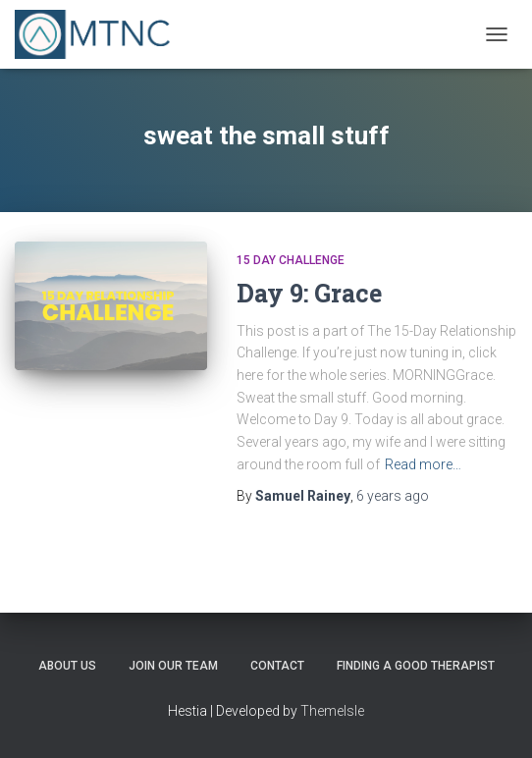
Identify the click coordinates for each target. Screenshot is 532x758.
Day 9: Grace (309, 293)
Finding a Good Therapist (416, 666)
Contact (277, 666)
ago (393, 496)
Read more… (423, 464)
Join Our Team (173, 666)
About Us (67, 666)
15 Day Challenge (291, 260)
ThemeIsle (332, 711)
